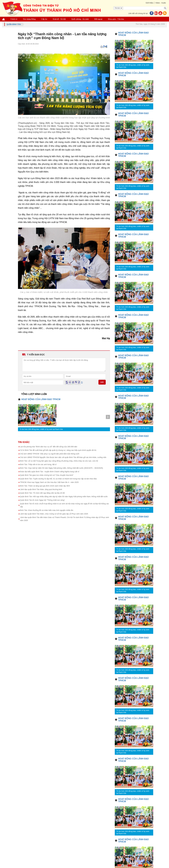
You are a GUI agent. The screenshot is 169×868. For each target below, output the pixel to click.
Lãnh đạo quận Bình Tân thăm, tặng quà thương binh (41, 489)
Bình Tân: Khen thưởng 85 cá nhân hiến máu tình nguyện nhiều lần (47, 510)
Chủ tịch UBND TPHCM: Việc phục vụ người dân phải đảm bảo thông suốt (50, 454)
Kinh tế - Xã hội (59, 19)
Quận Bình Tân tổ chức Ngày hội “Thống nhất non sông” (42, 500)
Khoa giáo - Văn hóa (116, 19)
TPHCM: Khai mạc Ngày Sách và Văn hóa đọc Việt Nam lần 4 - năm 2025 (49, 482)
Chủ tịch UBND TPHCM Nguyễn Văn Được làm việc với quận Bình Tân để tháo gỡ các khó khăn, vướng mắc (63, 457)
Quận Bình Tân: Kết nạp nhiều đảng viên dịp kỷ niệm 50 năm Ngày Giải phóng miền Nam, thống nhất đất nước (64, 497)
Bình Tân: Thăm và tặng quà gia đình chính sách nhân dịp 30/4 (45, 486)
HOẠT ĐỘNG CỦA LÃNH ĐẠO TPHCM (41, 399)
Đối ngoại (98, 19)
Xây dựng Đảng (29, 19)
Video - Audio (161, 3)
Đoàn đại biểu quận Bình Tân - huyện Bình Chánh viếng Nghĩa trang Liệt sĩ (50, 472)
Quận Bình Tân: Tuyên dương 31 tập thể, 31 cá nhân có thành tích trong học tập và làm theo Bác (58, 479)
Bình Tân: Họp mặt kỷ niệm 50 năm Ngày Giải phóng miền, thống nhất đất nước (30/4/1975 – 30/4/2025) (62, 468)
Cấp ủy (44, 19)
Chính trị (14, 19)
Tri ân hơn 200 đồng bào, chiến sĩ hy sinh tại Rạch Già (41, 429)
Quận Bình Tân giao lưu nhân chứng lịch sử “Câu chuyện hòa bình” (47, 475)
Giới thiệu (149, 3)
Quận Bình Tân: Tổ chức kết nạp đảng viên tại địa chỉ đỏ (42, 493)
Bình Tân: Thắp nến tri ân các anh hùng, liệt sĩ (38, 464)
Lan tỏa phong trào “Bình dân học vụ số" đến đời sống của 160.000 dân (49, 447)
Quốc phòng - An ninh (80, 19)
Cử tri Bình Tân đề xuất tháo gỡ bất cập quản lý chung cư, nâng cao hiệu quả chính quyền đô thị (58, 450)
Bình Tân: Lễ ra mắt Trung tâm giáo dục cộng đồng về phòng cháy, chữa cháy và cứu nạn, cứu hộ (59, 461)
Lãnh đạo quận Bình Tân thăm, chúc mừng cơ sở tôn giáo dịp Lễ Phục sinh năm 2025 (54, 514)
